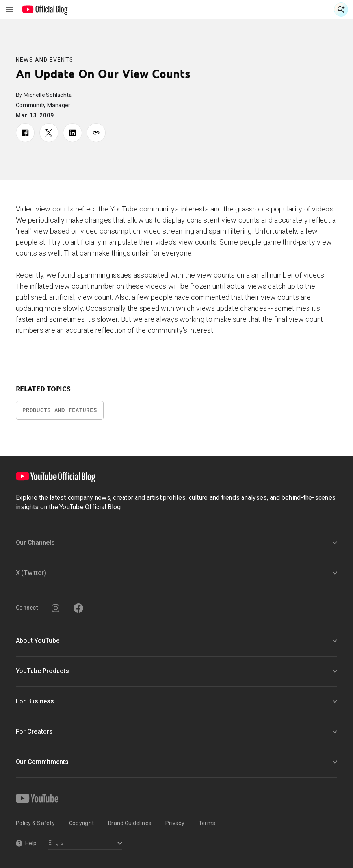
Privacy (175, 823)
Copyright (81, 823)
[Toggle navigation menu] (9, 9)
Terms (207, 823)
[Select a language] (85, 844)
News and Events (45, 60)
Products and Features (60, 410)
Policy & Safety (35, 823)
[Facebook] (78, 608)
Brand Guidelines (130, 823)
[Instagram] (56, 608)
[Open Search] (341, 9)
